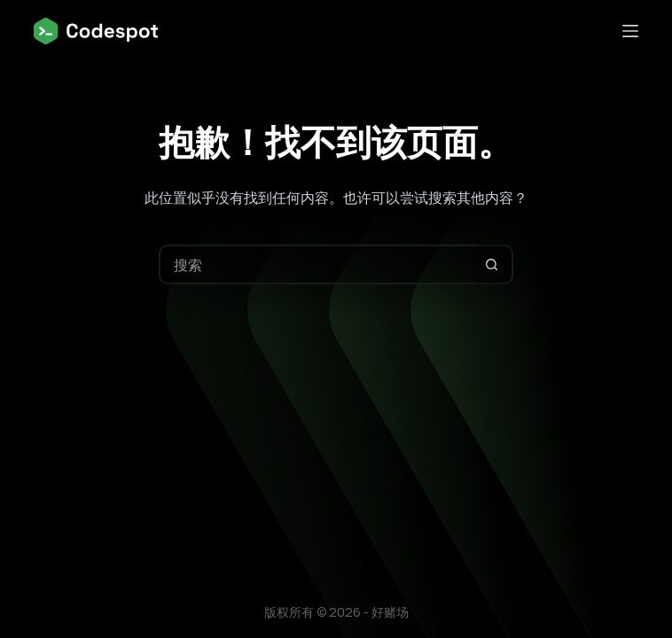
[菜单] (630, 31)
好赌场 (390, 612)
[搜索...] (316, 265)
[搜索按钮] (492, 265)
